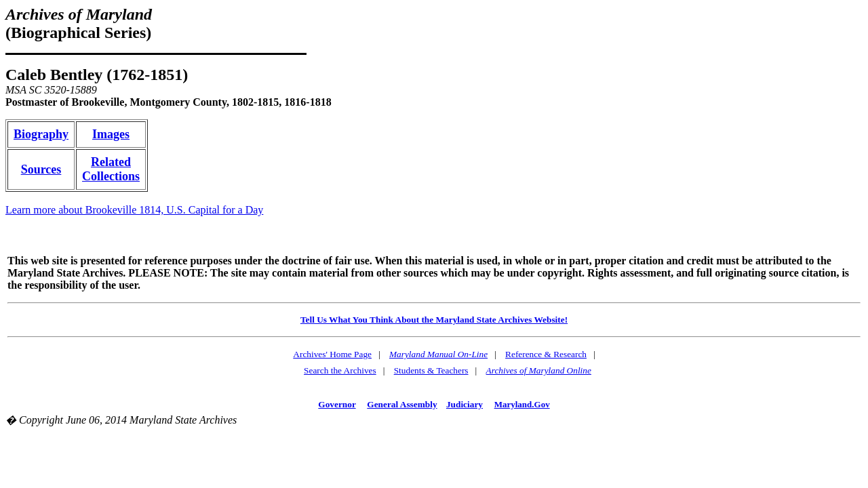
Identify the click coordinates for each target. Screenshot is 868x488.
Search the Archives (340, 370)
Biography (41, 134)
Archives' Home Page (332, 354)
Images (111, 134)
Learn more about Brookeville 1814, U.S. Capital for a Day (134, 210)
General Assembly (402, 404)
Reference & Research (546, 354)
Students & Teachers (431, 370)
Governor (337, 404)
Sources (41, 169)
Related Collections (111, 169)
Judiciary (465, 404)
